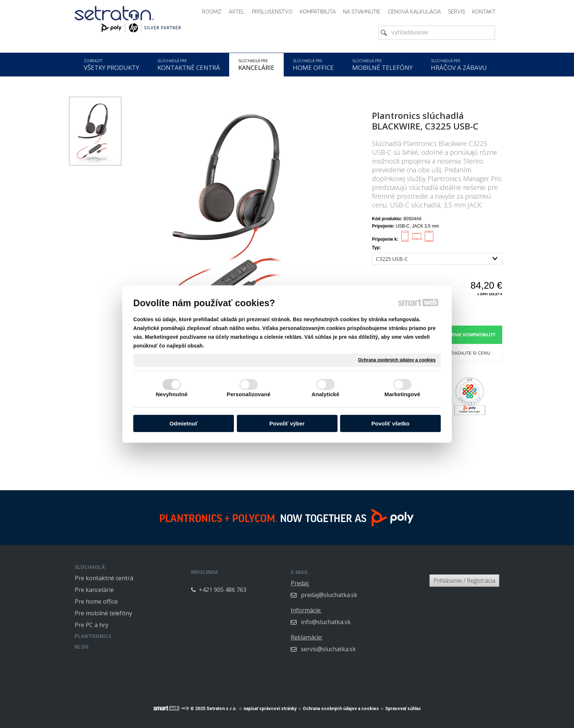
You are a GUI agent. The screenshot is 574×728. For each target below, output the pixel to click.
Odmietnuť (184, 423)
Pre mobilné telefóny (103, 613)
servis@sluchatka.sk (362, 644)
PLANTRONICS (93, 636)
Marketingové (402, 394)
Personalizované (249, 394)
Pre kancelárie (94, 590)
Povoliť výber (287, 423)
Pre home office (96, 601)
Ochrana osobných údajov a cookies (397, 360)
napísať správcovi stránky (270, 705)
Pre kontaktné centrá (104, 578)
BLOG (82, 647)
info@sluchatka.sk (359, 617)
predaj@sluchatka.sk (362, 590)
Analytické (325, 394)
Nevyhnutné (172, 394)
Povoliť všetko (391, 423)
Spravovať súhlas (403, 705)
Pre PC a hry (92, 625)
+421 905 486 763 (256, 585)
